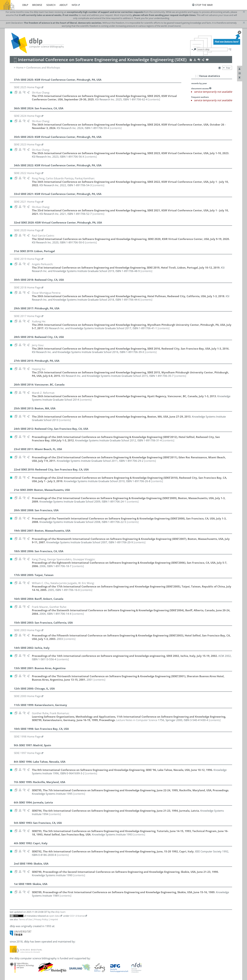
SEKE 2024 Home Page (27, 116)
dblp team (60, 912)
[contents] (154, 99)
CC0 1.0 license (77, 916)
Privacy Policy (41, 919)
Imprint (54, 919)
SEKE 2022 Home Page (27, 173)
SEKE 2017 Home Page (27, 316)
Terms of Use (25, 919)
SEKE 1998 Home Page (27, 736)
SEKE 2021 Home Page (27, 202)
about (64, 5)
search (51, 5)
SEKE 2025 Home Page (27, 87)
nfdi (74, 5)
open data (54, 916)
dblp (25, 5)
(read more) (174, 26)
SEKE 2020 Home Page (27, 230)
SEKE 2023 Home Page (27, 144)
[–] (197, 76)
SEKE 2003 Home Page (27, 630)
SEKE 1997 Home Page (27, 753)
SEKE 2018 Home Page (27, 287)
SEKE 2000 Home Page (27, 696)
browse (37, 5)
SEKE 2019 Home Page (27, 259)
